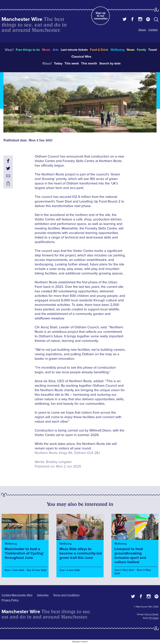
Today (58, 64)
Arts (56, 50)
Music (46, 50)
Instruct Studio (151, 614)
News (131, 50)
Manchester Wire (22, 19)
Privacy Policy (10, 600)
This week (72, 64)
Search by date (110, 64)
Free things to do (28, 50)
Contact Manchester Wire (17, 595)
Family (141, 50)
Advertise (43, 595)
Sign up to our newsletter (101, 16)
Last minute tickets (74, 50)
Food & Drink (99, 50)
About (142, 30)
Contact (153, 30)
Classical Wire (81, 57)
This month (89, 64)
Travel (153, 50)
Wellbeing (117, 50)
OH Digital (154, 618)
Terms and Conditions (66, 595)
